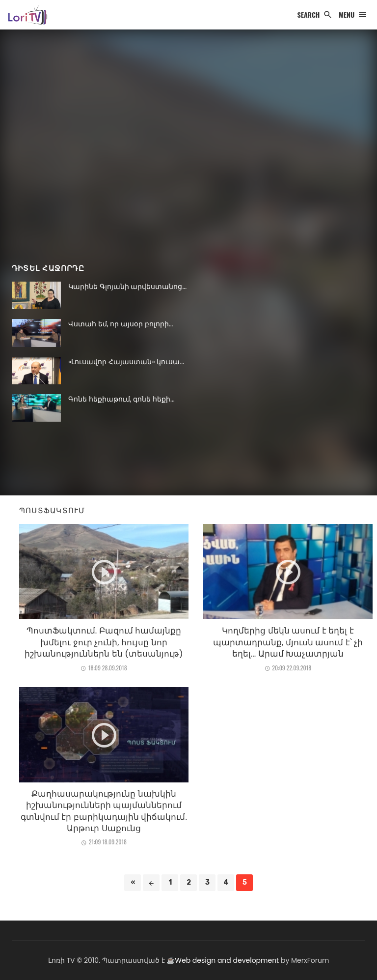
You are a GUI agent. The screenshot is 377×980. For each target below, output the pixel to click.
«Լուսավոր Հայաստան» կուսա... (126, 362)
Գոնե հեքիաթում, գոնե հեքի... (121, 399)
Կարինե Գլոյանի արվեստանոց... (127, 287)
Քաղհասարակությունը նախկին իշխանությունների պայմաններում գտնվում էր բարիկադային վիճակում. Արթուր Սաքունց (104, 811)
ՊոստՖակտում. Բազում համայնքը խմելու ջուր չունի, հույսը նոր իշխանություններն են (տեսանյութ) (104, 642)
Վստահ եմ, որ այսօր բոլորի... (121, 324)
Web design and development (227, 960)
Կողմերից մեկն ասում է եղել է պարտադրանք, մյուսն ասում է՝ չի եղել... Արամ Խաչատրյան (288, 642)
